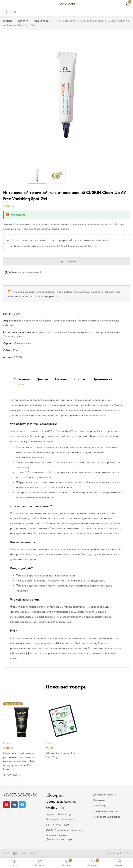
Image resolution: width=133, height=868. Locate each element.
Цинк (19, 336)
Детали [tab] (42, 379)
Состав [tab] (80, 379)
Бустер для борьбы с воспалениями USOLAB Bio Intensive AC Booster (55, 246)
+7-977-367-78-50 (20, 796)
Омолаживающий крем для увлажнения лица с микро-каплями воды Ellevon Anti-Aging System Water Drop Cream (20, 762)
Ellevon (7, 743)
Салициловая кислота (81, 332)
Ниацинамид (59, 332)
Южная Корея (22, 343)
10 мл (16, 350)
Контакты (99, 801)
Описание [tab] (22, 379)
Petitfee (50, 743)
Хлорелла (9, 336)
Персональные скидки (107, 818)
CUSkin (16, 314)
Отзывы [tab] (61, 379)
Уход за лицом (42, 21)
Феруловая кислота (108, 332)
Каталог (23, 21)
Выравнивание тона (26, 321)
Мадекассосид (41, 332)
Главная (8, 21)
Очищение (45, 321)
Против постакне (88, 321)
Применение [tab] (102, 379)
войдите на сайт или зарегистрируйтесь (34, 296)
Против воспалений (65, 321)
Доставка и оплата (105, 795)
